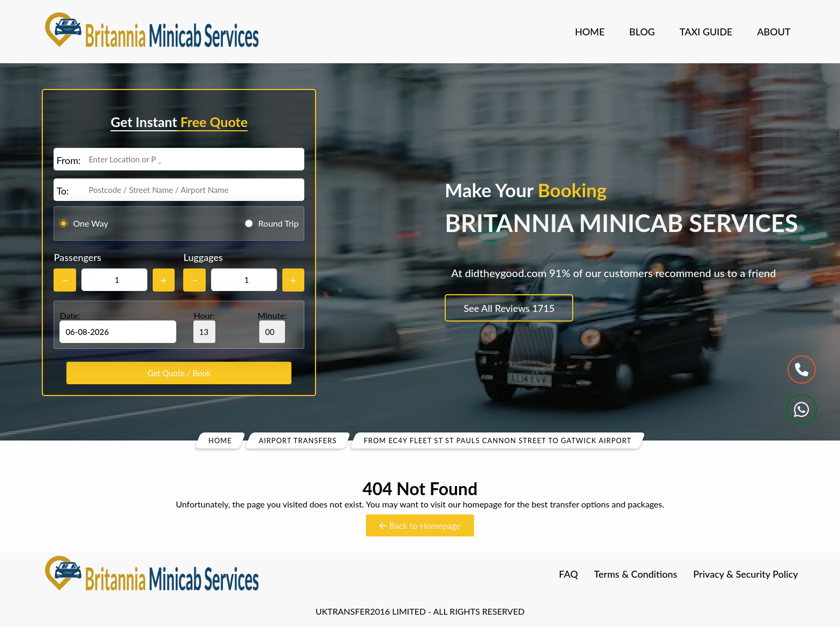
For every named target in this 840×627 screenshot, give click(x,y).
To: (62, 191)
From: (68, 160)
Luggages (203, 257)
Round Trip (278, 223)
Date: (70, 315)
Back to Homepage (420, 525)
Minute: (272, 327)
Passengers (77, 257)
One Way (91, 223)
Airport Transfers (298, 441)
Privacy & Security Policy (746, 574)
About (774, 32)
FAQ (568, 574)
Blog (642, 32)
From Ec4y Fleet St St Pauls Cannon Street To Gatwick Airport (498, 441)
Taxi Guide (706, 32)
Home (590, 32)
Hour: (204, 327)
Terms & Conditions (636, 574)
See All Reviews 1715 (509, 308)
